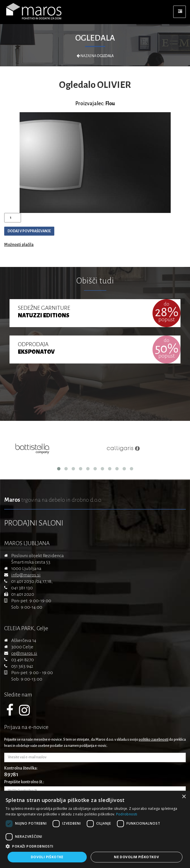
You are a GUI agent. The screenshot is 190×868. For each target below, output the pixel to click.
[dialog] (95, 829)
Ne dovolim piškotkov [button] (136, 857)
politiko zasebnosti (154, 740)
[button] (95, 846)
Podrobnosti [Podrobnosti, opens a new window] (127, 814)
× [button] (184, 797)
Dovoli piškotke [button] (47, 857)
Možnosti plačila (19, 245)
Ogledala (95, 38)
